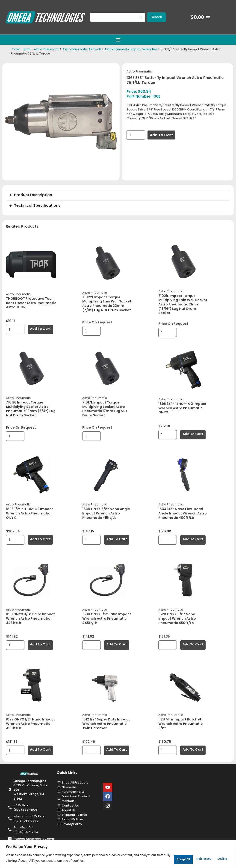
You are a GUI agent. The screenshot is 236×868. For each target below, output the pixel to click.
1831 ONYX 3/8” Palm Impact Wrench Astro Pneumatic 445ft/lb (30, 618)
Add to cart (161, 135)
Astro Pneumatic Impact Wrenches (131, 49)
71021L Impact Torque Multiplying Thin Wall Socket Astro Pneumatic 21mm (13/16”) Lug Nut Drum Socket (183, 304)
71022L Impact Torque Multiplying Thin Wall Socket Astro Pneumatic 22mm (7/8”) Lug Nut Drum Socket (107, 304)
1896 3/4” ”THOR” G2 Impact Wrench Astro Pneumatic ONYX (182, 408)
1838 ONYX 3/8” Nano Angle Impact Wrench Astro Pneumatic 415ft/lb (106, 513)
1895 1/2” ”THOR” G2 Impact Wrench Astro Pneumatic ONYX (29, 513)
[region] (118, 854)
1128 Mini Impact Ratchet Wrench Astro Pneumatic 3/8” (180, 724)
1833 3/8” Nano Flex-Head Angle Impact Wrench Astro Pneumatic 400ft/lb (183, 513)
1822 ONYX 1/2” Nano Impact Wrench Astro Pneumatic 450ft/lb (31, 724)
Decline (190, 859)
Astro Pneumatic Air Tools (82, 49)
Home (15, 49)
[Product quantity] (136, 135)
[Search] (118, 17)
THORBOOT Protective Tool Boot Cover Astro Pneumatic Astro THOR (31, 303)
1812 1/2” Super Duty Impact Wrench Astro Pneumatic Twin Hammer (106, 724)
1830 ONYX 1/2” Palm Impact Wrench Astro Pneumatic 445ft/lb (107, 618)
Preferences (161, 859)
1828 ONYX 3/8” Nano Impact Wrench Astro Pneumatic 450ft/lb (177, 618)
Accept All (217, 859)
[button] (118, 40)
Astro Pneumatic (47, 49)
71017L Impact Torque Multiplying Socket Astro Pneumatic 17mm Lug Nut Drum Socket (105, 409)
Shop (27, 49)
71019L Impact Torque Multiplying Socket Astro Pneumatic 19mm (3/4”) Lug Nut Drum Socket (31, 409)
